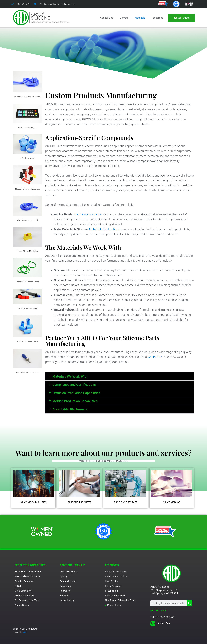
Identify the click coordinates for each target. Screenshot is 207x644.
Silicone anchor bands (88, 214)
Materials (140, 18)
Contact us (155, 357)
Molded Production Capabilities (75, 401)
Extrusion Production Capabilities (76, 393)
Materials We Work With (70, 376)
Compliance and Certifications (74, 385)
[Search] (190, 603)
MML (25, 632)
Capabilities (107, 18)
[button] (120, 376)
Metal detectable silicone (105, 229)
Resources (157, 18)
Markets (124, 18)
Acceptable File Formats (70, 409)
